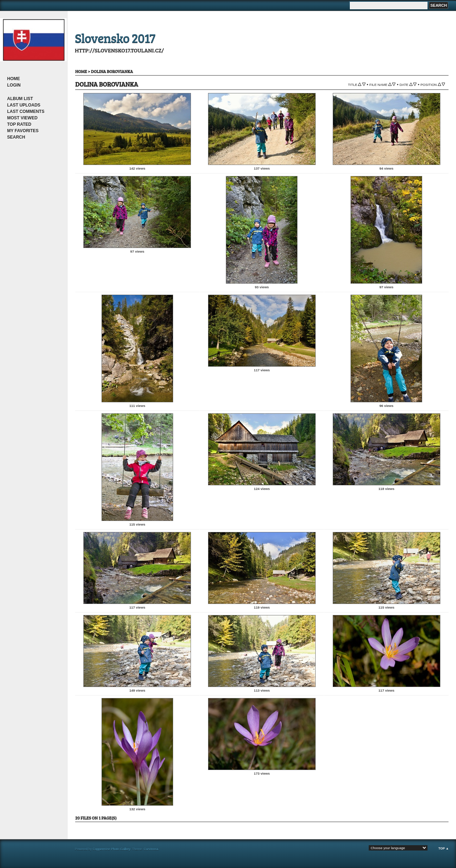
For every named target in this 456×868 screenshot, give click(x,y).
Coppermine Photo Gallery (111, 849)
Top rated (19, 124)
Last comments (26, 112)
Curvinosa (151, 849)
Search (16, 137)
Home (14, 79)
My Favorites (23, 131)
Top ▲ (444, 848)
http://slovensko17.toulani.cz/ (119, 50)
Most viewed (22, 118)
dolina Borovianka (112, 71)
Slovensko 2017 (115, 38)
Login (14, 85)
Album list (20, 99)
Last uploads (24, 105)
